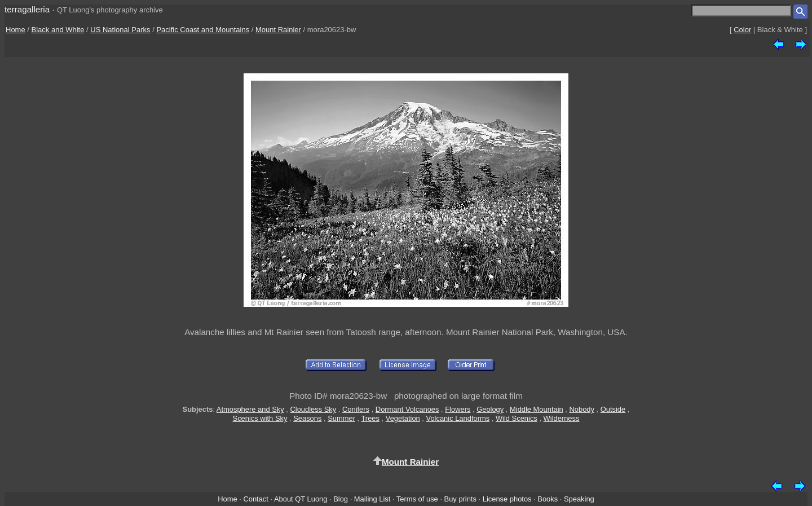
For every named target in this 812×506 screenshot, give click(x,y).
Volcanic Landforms (458, 418)
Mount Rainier (278, 30)
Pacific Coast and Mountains (203, 30)
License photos (507, 499)
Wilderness (562, 418)
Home (16, 30)
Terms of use (417, 499)
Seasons (307, 418)
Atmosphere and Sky (250, 409)
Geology (490, 409)
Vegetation (403, 418)
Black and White (58, 30)
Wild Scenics (517, 418)
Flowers (458, 409)
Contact (255, 499)
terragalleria (27, 9)
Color (742, 30)
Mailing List (372, 499)
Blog (341, 499)
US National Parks (120, 30)
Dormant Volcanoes (407, 409)
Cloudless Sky (313, 409)
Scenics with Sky (260, 418)
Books (548, 499)
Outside (613, 409)
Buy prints (460, 499)
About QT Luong (301, 499)
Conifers (356, 409)
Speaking (579, 499)
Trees (370, 418)
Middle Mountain (537, 409)
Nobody (582, 409)
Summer (341, 418)
